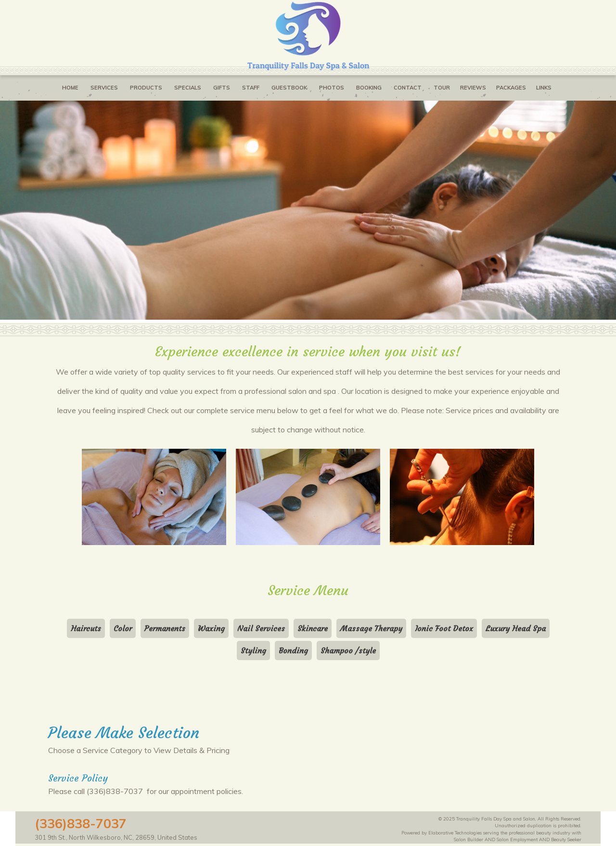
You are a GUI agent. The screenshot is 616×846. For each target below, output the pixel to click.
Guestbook (289, 88)
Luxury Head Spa (516, 628)
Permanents (165, 628)
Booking (369, 88)
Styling (253, 651)
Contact (408, 88)
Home (70, 88)
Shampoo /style (348, 651)
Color (123, 628)
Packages (511, 88)
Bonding (293, 651)
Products (146, 88)
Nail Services (261, 628)
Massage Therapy (371, 628)
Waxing (211, 628)
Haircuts (86, 628)
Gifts (222, 88)
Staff (251, 88)
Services (104, 88)
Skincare (313, 628)
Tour (442, 88)
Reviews (473, 88)
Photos (332, 88)
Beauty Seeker (566, 839)
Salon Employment (517, 839)
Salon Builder (468, 839)
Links (544, 88)
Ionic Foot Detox (444, 628)
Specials (188, 88)
